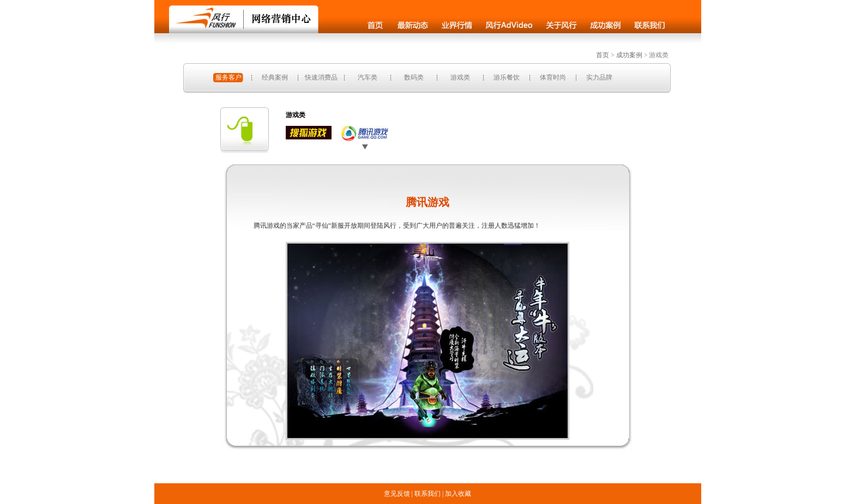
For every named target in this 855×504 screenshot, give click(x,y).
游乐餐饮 (507, 77)
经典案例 (275, 77)
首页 (603, 55)
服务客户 (228, 77)
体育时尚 (553, 77)
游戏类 (460, 77)
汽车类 (368, 77)
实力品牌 (599, 77)
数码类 (414, 77)
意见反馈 (397, 494)
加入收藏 (458, 494)
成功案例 (629, 55)
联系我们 (427, 494)
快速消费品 (321, 77)
